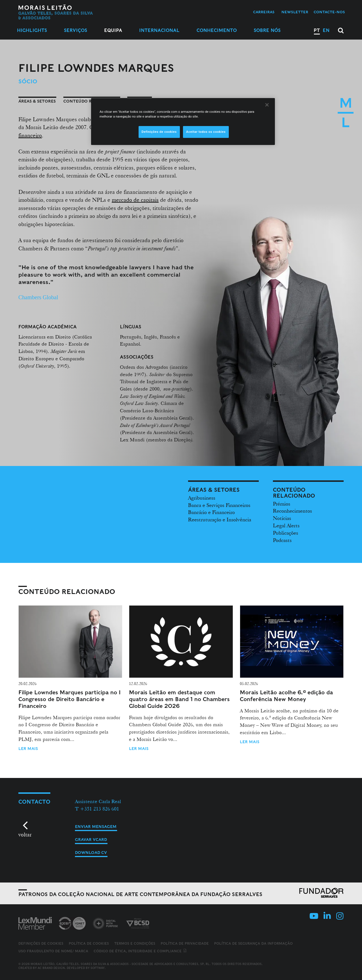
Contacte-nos (329, 12)
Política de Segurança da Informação (253, 943)
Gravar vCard (91, 840)
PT (317, 30)
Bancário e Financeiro (211, 512)
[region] (183, 122)
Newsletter (295, 12)
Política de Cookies (89, 943)
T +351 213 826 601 (97, 809)
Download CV (91, 853)
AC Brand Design (51, 968)
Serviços (76, 30)
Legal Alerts (286, 525)
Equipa (113, 30)
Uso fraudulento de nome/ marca (53, 951)
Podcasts (282, 540)
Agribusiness (202, 498)
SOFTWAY (98, 968)
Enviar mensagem (96, 827)
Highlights (32, 30)
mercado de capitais (135, 200)
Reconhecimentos (292, 511)
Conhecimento (217, 30)
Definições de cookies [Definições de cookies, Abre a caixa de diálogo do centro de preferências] (159, 132)
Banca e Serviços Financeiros (219, 505)
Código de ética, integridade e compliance (140, 951)
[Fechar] (267, 105)
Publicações (285, 533)
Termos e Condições (135, 943)
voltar (25, 834)
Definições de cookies (41, 944)
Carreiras (264, 12)
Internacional (159, 30)
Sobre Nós (267, 30)
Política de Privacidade (185, 943)
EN (326, 30)
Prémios (282, 504)
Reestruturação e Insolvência (220, 519)
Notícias (282, 518)
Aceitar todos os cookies (206, 132)
